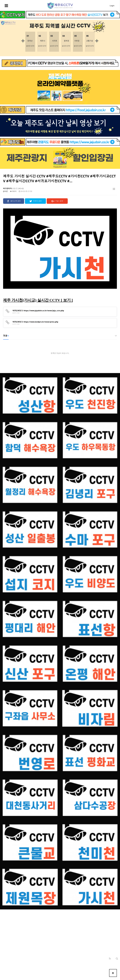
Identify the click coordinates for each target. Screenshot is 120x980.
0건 (6, 191)
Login (112, 6)
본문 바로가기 (0, 0)
